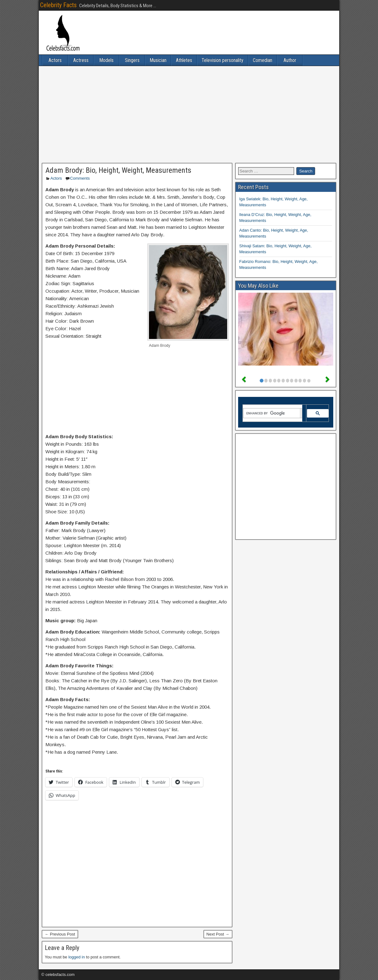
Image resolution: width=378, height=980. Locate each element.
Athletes (184, 60)
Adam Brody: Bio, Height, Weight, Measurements (118, 170)
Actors (55, 60)
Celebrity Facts (58, 5)
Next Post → (218, 934)
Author (290, 60)
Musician (158, 60)
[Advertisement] (189, 115)
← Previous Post (60, 934)
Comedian (263, 60)
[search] (272, 413)
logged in (77, 957)
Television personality (222, 60)
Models (106, 60)
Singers (132, 60)
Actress (81, 60)
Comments (80, 178)
